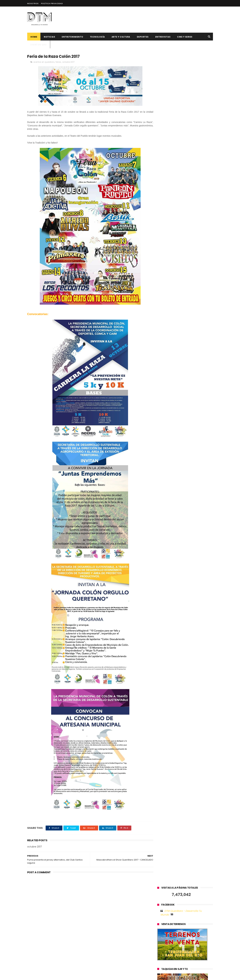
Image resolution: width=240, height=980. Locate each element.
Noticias (49, 37)
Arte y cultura (121, 37)
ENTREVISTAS (163, 37)
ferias (58, 62)
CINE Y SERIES (185, 37)
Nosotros (33, 3)
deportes (143, 37)
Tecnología (97, 37)
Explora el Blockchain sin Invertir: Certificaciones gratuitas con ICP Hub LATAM (127, 943)
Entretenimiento (73, 37)
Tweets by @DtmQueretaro (173, 365)
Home (34, 37)
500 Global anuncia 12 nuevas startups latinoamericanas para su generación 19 (128, 929)
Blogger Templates (79, 976)
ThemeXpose (46, 976)
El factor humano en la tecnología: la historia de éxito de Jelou (128, 897)
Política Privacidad (52, 3)
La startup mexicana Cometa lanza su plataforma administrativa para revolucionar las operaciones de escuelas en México (128, 960)
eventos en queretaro (44, 62)
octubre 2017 (68, 62)
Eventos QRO (39, 45)
